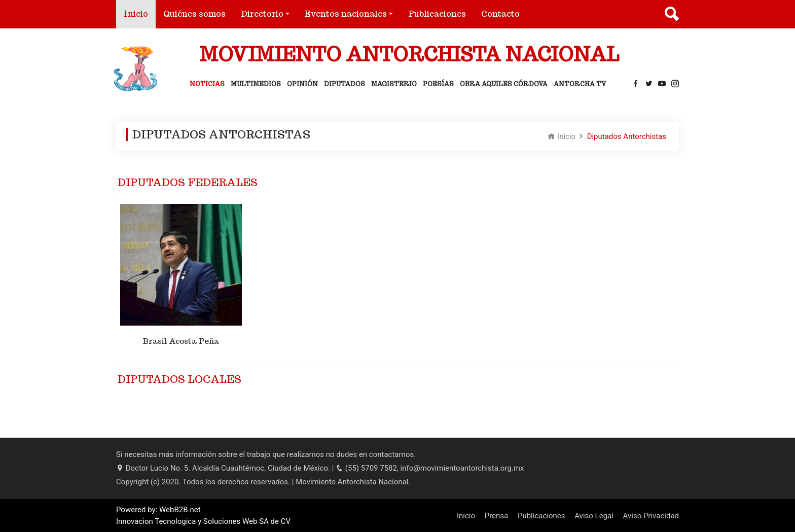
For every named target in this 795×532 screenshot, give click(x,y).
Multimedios (256, 84)
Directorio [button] (262, 14)
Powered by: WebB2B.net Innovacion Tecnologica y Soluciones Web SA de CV (203, 516)
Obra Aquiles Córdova (504, 84)
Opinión (302, 84)
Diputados (345, 84)
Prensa (497, 516)
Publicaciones (437, 14)
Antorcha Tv (580, 84)
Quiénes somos (194, 14)
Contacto (500, 14)
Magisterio (394, 84)
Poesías (438, 84)
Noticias (207, 84)
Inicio (140, 13)
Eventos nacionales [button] (346, 14)
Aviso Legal (594, 516)
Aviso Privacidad (651, 516)
